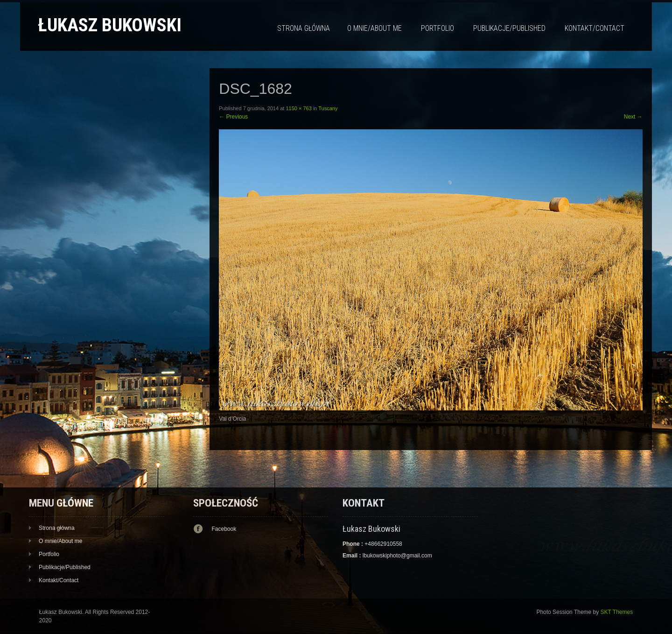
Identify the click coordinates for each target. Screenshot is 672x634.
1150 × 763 (298, 108)
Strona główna (304, 28)
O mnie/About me (374, 28)
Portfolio (437, 28)
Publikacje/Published (509, 28)
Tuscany (328, 108)
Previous (233, 117)
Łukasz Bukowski (110, 25)
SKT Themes (617, 612)
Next (633, 117)
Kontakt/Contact (595, 28)
